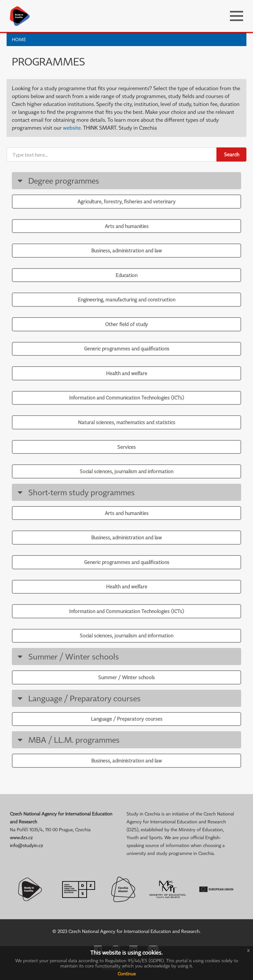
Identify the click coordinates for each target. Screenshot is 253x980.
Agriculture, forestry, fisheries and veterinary (126, 201)
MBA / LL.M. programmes (67, 740)
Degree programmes (57, 181)
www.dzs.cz (21, 837)
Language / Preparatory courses (78, 698)
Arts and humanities (127, 226)
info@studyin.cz (27, 845)
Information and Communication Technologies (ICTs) (127, 398)
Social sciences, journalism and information (126, 471)
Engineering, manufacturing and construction (126, 299)
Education (126, 275)
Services (126, 447)
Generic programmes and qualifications (127, 348)
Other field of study (126, 324)
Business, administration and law (126, 250)
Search (232, 154)
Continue (127, 974)
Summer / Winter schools (67, 656)
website (72, 128)
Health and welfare (127, 373)
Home (19, 39)
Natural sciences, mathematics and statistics (127, 422)
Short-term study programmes (75, 492)
